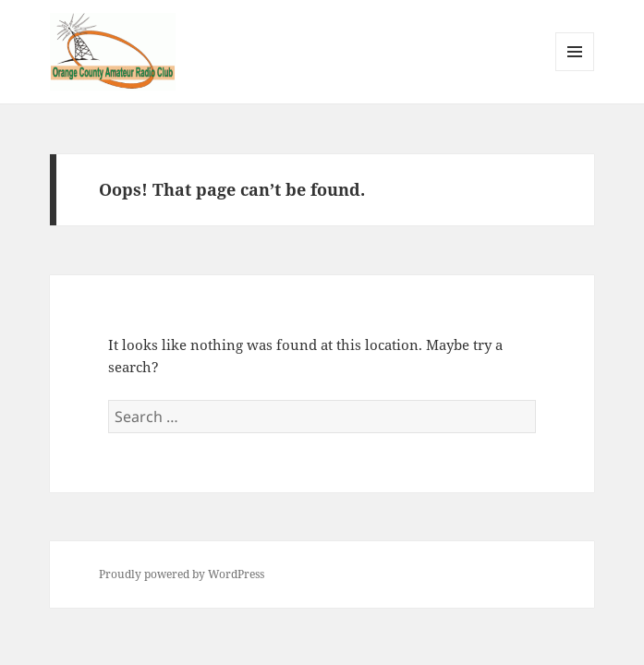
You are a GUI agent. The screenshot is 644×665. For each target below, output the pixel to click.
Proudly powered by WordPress (182, 574)
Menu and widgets (575, 71)
